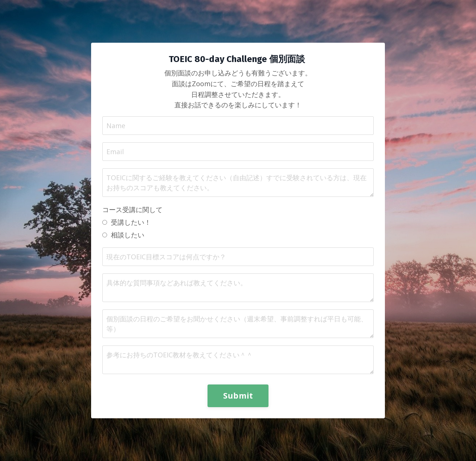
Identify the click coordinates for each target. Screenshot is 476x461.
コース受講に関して (132, 210)
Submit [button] (238, 395)
